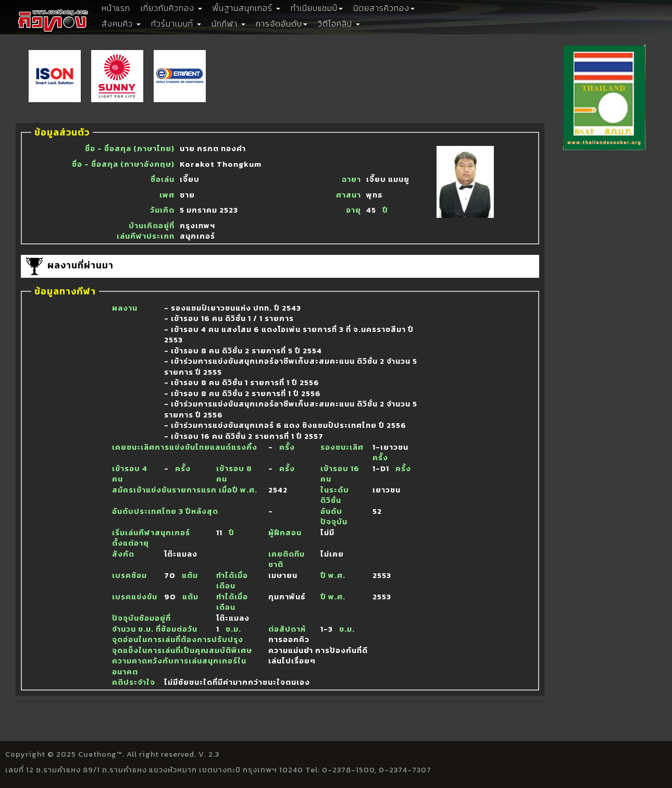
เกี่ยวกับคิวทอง (171, 8)
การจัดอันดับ (282, 23)
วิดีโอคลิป (339, 23)
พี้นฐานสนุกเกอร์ (246, 8)
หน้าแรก (116, 8)
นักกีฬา (228, 23)
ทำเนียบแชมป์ (317, 8)
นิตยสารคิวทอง (384, 8)
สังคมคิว (121, 23)
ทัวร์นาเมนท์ (176, 23)
